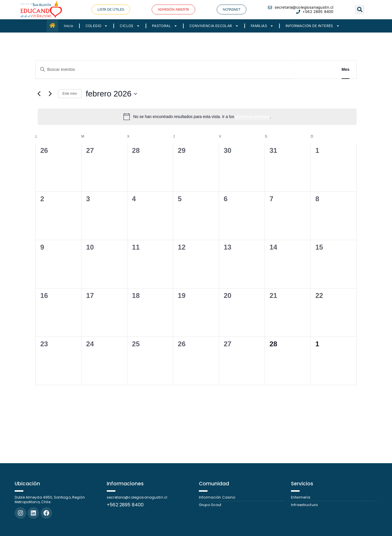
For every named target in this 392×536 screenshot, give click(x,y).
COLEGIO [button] (97, 26)
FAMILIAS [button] (262, 26)
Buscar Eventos (314, 69)
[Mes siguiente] (50, 94)
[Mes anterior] (39, 94)
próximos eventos (253, 117)
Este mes (70, 94)
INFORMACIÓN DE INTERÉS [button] (313, 26)
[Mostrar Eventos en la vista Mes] (346, 70)
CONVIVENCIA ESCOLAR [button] (214, 26)
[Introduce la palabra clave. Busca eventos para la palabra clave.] (164, 70)
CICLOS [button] (130, 26)
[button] (173, 9)
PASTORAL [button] (165, 26)
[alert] (197, 117)
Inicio (68, 26)
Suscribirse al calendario (320, 401)
